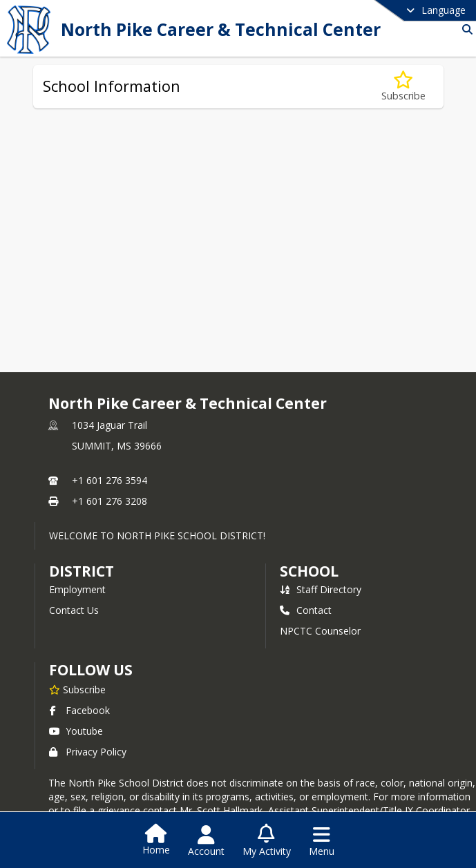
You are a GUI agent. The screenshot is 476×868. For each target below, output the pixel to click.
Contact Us (74, 610)
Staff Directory (321, 589)
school (309, 571)
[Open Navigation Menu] (322, 841)
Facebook (79, 710)
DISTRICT (82, 571)
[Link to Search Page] (465, 29)
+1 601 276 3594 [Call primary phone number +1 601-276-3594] (110, 480)
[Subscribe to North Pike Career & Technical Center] (77, 689)
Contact (306, 610)
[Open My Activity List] (267, 841)
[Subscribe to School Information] (403, 87)
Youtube (76, 731)
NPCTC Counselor (320, 631)
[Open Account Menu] (206, 841)
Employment (77, 589)
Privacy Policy (88, 752)
